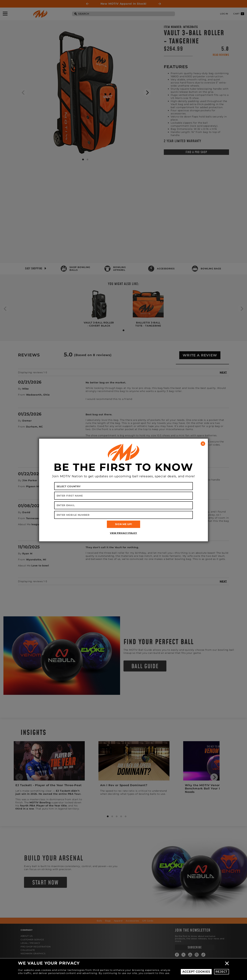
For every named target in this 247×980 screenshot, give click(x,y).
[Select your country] (124, 486)
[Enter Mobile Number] (124, 515)
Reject (221, 972)
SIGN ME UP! (124, 524)
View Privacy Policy (123, 533)
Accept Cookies (196, 972)
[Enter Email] (124, 505)
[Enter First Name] (124, 496)
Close (227, 963)
